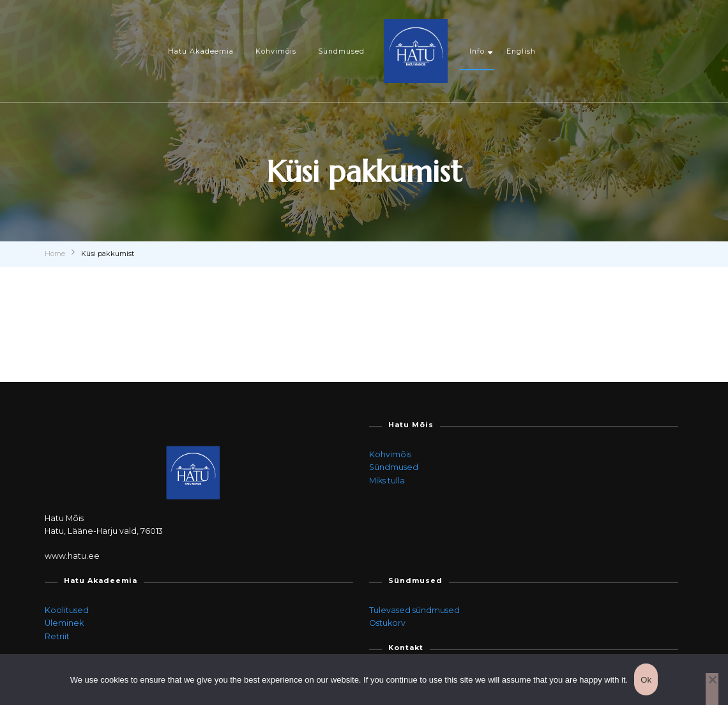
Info (477, 51)
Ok (646, 680)
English (521, 51)
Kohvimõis (276, 51)
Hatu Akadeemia (201, 51)
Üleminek (64, 623)
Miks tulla (387, 481)
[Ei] (712, 689)
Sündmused (341, 51)
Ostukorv (387, 623)
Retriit (57, 636)
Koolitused (67, 610)
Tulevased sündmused (414, 610)
